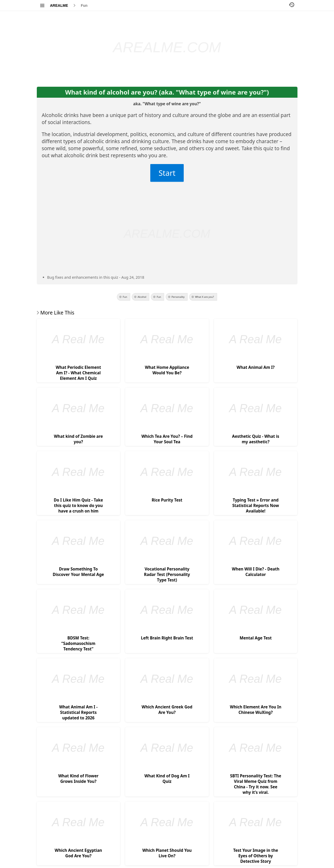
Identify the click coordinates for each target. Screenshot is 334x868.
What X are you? (204, 297)
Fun (84, 5)
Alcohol (142, 297)
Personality (178, 297)
